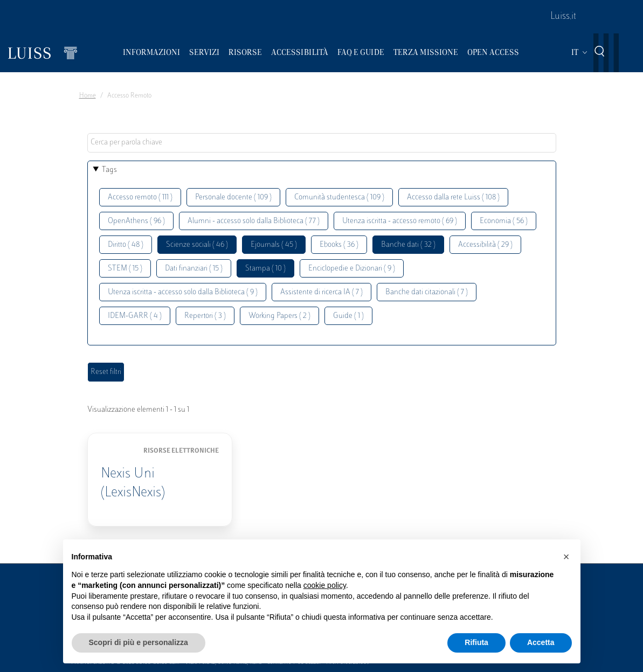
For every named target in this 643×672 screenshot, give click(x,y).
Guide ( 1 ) (348, 316)
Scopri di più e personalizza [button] (139, 642)
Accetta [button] (541, 642)
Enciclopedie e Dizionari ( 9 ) (352, 269)
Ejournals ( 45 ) (274, 245)
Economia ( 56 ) (504, 221)
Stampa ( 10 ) (265, 269)
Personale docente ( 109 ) (233, 198)
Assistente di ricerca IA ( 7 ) (321, 292)
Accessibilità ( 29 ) (485, 245)
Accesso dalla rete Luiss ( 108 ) (453, 198)
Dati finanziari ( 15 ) (194, 269)
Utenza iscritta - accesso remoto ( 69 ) (400, 221)
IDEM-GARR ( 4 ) (135, 316)
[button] (566, 557)
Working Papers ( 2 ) (279, 316)
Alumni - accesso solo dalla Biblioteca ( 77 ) (254, 221)
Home (88, 96)
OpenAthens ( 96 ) (136, 221)
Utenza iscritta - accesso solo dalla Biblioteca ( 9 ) (183, 292)
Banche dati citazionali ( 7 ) (427, 292)
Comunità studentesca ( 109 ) (339, 198)
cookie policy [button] (325, 585)
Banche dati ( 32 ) (408, 245)
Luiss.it (563, 17)
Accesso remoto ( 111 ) (140, 198)
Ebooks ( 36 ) (339, 245)
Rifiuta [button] (476, 642)
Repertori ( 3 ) (205, 316)
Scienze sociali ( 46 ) (197, 245)
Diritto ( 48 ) (126, 245)
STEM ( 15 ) (125, 269)
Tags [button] (109, 170)
